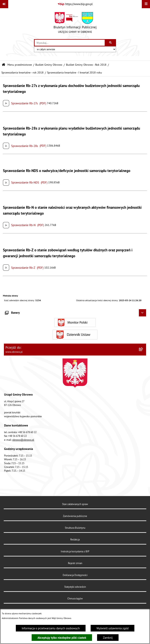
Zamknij (108, 638)
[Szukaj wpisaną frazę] (111, 43)
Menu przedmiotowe (20, 65)
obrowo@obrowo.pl (23, 440)
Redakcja (75, 539)
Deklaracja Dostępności (75, 575)
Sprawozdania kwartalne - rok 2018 (22, 73)
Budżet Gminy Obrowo (49, 65)
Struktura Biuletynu (75, 528)
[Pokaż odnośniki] (4, 4)
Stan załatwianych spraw (75, 504)
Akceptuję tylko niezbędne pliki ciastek (62, 638)
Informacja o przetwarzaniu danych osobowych (51, 628)
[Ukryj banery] (143, 313)
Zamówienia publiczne (75, 516)
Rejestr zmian (75, 563)
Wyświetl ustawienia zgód (112, 628)
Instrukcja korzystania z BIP (75, 551)
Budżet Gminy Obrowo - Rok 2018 (86, 65)
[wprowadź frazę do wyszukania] (70, 43)
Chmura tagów (75, 598)
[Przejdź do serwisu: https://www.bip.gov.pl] (75, 4)
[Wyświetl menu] (146, 4)
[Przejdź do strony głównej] (75, 24)
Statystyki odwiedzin (75, 587)
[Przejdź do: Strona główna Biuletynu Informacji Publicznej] (4, 65)
